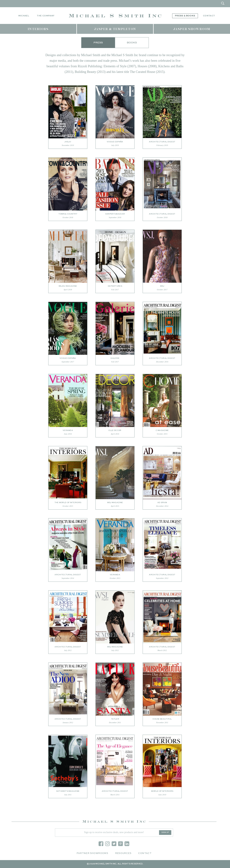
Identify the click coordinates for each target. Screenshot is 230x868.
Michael (24, 16)
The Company (46, 16)
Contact (209, 16)
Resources (123, 853)
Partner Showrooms (92, 853)
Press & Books (185, 16)
